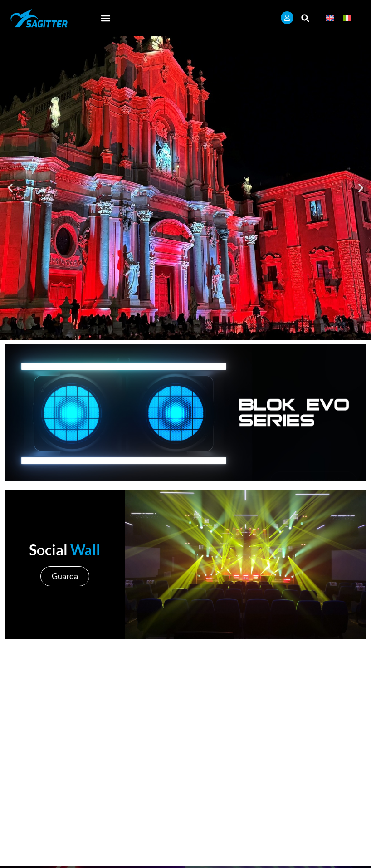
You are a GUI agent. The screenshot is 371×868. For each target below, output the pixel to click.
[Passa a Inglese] (330, 18)
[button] (106, 18)
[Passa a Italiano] (347, 18)
